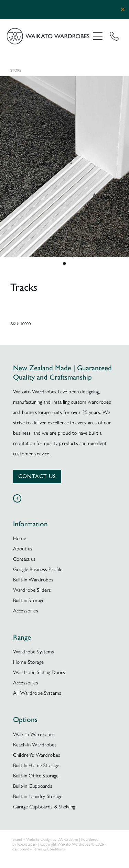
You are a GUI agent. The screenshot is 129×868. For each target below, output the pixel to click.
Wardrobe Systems (34, 652)
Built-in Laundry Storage (38, 796)
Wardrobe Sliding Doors (39, 672)
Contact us (24, 559)
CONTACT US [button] (37, 476)
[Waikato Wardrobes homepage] (48, 36)
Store (16, 70)
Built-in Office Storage (36, 776)
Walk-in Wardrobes (34, 734)
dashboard (21, 849)
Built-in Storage (29, 600)
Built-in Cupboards (33, 786)
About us (23, 549)
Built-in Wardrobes (33, 580)
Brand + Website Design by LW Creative (45, 839)
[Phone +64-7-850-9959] (114, 36)
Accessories (26, 611)
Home (20, 538)
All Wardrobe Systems (37, 693)
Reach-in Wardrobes (35, 745)
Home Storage (28, 662)
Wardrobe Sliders (32, 590)
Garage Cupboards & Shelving (44, 807)
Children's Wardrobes (37, 755)
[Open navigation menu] (98, 36)
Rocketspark (27, 844)
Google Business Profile (38, 569)
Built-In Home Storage (36, 765)
